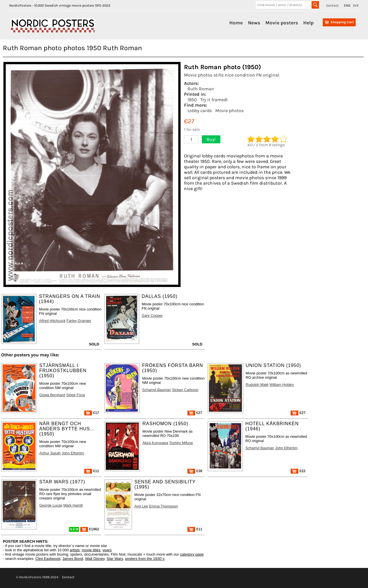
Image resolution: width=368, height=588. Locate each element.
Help (308, 23)
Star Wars (115, 559)
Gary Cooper (152, 316)
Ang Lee (141, 506)
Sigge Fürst (76, 395)
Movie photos (229, 111)
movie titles (91, 550)
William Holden (282, 385)
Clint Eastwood (48, 559)
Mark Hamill (73, 505)
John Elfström (73, 453)
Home (236, 23)
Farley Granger (79, 321)
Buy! (211, 139)
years (107, 550)
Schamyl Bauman (156, 390)
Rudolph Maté (257, 385)
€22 (298, 471)
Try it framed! (214, 100)
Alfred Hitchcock (52, 321)
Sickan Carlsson (185, 390)
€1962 (90, 529)
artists (75, 550)
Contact (332, 5)
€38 (195, 471)
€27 (195, 413)
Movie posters (282, 23)
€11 (92, 471)
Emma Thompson (164, 506)
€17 (92, 413)
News (254, 23)
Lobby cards (200, 111)
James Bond (73, 559)
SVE (356, 5)
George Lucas (51, 505)
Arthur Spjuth (50, 453)
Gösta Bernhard (52, 395)
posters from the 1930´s (145, 559)
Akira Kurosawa (155, 443)
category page (192, 554)
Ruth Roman (201, 89)
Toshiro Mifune (181, 443)
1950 (192, 100)
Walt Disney (95, 559)
